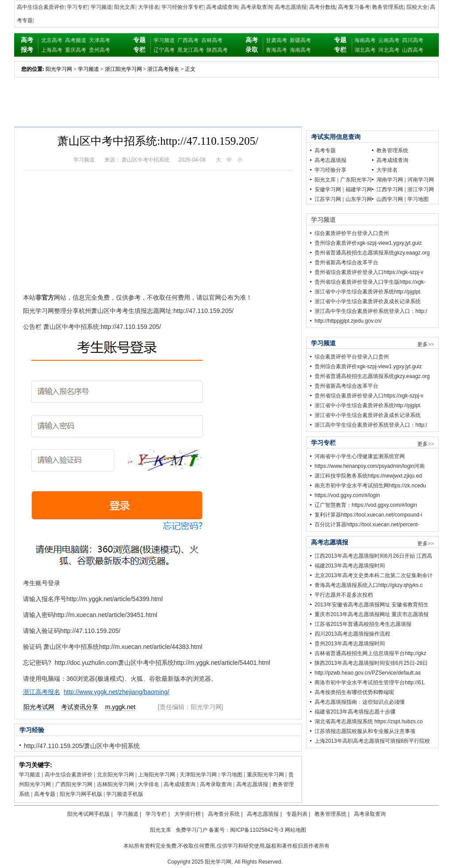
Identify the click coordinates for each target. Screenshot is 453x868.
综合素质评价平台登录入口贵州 (352, 233)
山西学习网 (390, 199)
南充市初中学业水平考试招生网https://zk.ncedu (370, 486)
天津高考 (100, 40)
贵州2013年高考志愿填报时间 (350, 644)
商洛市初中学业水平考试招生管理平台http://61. (370, 683)
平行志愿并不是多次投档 (344, 595)
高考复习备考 (354, 7)
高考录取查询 (257, 7)
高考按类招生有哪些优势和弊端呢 (354, 692)
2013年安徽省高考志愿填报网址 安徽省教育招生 (372, 605)
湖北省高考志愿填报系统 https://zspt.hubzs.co (369, 721)
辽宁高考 (164, 50)
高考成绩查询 (222, 7)
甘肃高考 (276, 40)
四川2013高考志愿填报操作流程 (352, 634)
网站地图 (296, 830)
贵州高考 (100, 50)
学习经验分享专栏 (183, 7)
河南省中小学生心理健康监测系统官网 (360, 456)
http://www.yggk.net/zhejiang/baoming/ (117, 692)
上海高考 (52, 50)
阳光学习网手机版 (81, 794)
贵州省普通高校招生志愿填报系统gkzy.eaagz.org (372, 253)
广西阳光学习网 (74, 784)
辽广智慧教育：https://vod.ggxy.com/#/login (366, 505)
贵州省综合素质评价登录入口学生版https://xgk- (370, 282)
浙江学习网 (421, 189)
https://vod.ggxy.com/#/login (347, 495)
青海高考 (276, 50)
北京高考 (52, 40)
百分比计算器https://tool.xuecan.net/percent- (367, 525)
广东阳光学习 (356, 180)
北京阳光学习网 (115, 775)
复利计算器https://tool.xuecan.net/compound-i (368, 515)
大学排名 (149, 7)
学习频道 (101, 7)
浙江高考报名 (163, 69)
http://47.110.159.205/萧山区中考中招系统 (82, 746)
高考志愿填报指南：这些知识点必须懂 (360, 702)
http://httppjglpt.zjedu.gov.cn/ (348, 321)
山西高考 (413, 50)
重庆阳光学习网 (265, 775)
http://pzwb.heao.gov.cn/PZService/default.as (368, 673)
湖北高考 (365, 50)
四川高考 (413, 40)
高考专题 (45, 794)
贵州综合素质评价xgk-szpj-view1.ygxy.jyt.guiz (368, 243)
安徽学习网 (328, 189)
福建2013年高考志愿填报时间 (350, 566)
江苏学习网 (328, 199)
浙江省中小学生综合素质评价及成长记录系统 (368, 301)
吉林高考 (212, 40)
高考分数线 (322, 7)
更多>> (426, 344)
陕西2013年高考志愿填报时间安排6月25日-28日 (371, 663)
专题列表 (297, 814)
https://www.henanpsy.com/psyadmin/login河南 (370, 466)
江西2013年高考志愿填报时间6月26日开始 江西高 (373, 556)
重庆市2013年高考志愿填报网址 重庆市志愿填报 (372, 614)
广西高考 (188, 40)
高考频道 (76, 40)
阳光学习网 (59, 69)
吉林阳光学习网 (115, 784)
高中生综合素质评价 (41, 7)
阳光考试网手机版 (88, 814)
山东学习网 (359, 199)
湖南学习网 (390, 180)
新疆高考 (300, 40)
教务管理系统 (388, 7)
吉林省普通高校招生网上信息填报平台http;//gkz (370, 653)
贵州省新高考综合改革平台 (346, 262)
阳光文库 (125, 7)
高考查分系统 (224, 814)
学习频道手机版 (125, 794)
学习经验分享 (330, 170)
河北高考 (389, 50)
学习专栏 (77, 7)
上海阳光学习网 (157, 775)
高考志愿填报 (291, 7)
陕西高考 (217, 50)
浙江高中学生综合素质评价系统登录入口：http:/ (371, 311)
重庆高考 (76, 50)
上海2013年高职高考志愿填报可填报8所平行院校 (372, 741)
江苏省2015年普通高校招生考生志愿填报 (363, 624)
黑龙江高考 (191, 50)
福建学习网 (359, 189)
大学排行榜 (188, 814)
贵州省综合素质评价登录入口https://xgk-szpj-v (369, 272)
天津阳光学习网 (198, 775)
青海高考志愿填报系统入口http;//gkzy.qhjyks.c (369, 585)
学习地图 (232, 775)
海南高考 (300, 50)
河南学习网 (421, 180)
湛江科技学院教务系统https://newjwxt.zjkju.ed (368, 476)
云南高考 (389, 40)
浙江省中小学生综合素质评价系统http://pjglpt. (368, 292)
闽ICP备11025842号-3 (257, 830)
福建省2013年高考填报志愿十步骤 (355, 712)
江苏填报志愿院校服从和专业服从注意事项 (365, 731)
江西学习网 (390, 189)
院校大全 (417, 7)
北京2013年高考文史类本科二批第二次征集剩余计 (374, 575)
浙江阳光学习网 (123, 69)
